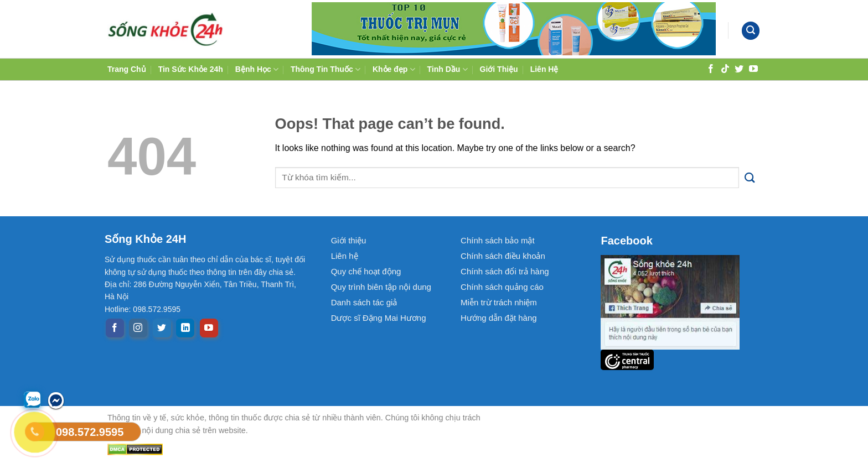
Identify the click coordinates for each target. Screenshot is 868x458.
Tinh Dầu (448, 69)
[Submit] (750, 178)
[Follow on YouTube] (753, 68)
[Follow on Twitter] (739, 68)
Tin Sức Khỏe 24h (191, 69)
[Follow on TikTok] (725, 68)
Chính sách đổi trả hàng (505, 271)
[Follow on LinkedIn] (185, 328)
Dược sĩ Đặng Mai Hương (379, 318)
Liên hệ (345, 256)
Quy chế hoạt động (366, 271)
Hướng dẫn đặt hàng (499, 318)
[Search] (751, 31)
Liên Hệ (544, 69)
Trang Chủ (127, 69)
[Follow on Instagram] (138, 328)
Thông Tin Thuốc (325, 69)
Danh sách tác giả (364, 302)
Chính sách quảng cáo (502, 287)
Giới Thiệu (499, 69)
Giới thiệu (349, 240)
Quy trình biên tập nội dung (381, 287)
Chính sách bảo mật (498, 240)
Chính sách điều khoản (503, 256)
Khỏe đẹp (394, 69)
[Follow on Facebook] (711, 68)
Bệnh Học (257, 69)
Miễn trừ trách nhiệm (499, 302)
